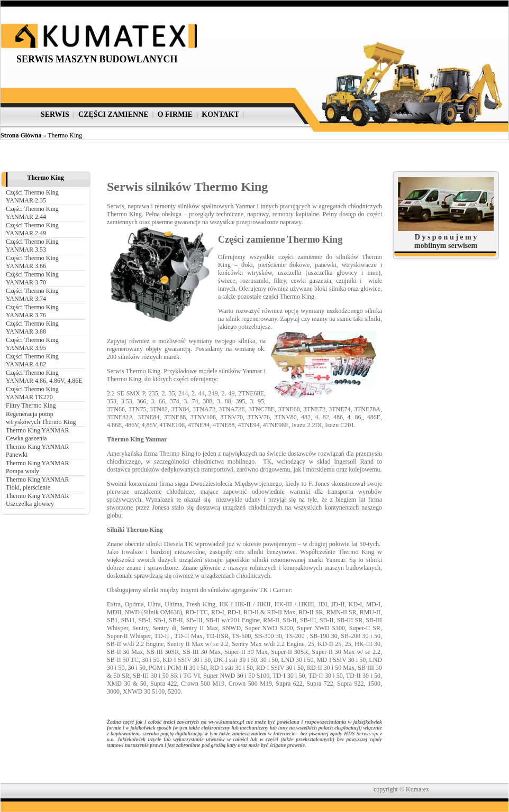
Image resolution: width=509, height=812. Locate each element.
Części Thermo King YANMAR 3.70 (32, 278)
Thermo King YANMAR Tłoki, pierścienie (38, 483)
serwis (55, 114)
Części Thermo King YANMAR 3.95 (32, 344)
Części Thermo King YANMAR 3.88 (32, 327)
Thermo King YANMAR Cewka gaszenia (38, 434)
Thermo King (65, 135)
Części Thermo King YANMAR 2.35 (32, 196)
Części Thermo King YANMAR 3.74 (32, 295)
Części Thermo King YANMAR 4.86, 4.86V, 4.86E (44, 377)
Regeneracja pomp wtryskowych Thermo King (41, 418)
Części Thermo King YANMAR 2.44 (32, 213)
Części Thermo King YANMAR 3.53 (32, 246)
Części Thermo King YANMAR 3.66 (32, 262)
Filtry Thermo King (31, 405)
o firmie (175, 114)
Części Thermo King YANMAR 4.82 (32, 360)
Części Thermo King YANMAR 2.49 (32, 229)
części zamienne (113, 114)
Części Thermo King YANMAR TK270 (32, 393)
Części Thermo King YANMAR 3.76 (32, 311)
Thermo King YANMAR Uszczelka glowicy (38, 500)
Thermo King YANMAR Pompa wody (38, 467)
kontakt (220, 114)
